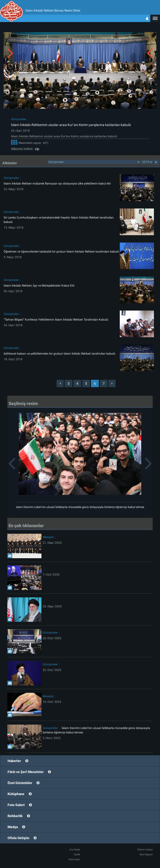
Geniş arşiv (74, 859)
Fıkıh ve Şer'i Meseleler (26, 772)
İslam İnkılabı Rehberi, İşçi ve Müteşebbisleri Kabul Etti (39, 286)
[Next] (112, 383)
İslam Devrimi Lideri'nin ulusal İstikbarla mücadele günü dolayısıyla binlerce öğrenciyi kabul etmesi (80, 507)
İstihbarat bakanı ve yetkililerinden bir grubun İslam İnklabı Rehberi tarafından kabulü (60, 354)
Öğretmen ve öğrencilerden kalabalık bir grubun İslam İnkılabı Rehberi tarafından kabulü (61, 252)
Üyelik (77, 854)
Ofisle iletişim (18, 838)
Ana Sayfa (75, 850)
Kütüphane (16, 794)
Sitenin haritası (145, 850)
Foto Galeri (16, 805)
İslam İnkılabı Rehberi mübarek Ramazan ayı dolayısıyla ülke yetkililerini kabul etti (57, 184)
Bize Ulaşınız (146, 854)
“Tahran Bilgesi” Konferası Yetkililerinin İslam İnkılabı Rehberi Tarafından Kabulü (56, 320)
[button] (155, 18)
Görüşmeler (19, 119)
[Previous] (60, 383)
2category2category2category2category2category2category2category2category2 (94, 162)
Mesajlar (48, 537)
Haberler (14, 761)
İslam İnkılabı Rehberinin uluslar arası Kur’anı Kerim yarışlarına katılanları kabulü (71, 125)
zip (36, 149)
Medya (13, 827)
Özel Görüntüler (20, 783)
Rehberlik (15, 816)
